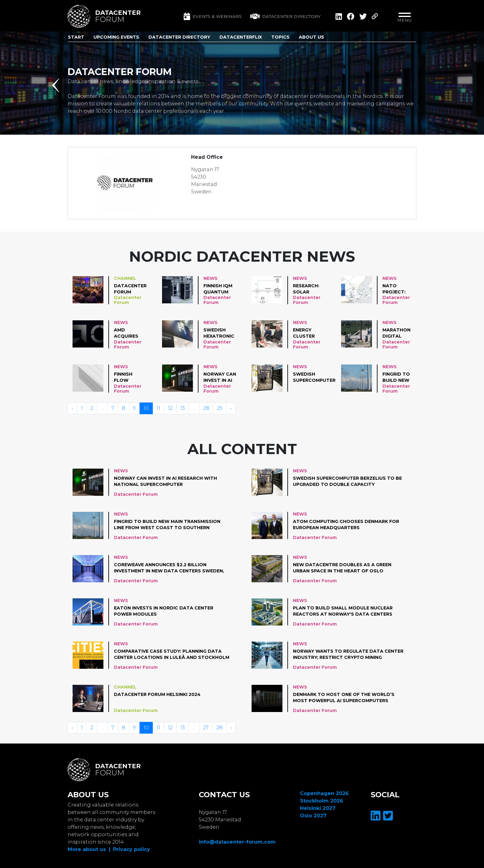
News (211, 278)
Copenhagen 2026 (324, 793)
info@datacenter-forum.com (237, 842)
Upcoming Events (116, 37)
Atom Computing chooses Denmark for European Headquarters (346, 525)
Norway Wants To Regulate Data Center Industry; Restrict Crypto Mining (348, 654)
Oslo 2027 (313, 816)
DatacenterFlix (241, 37)
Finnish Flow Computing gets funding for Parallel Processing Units (130, 377)
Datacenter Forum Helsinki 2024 (157, 694)
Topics (280, 37)
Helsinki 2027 (318, 808)
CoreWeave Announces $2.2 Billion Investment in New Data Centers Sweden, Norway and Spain (169, 568)
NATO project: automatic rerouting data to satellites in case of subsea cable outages (397, 289)
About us (311, 37)
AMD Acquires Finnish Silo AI (129, 333)
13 (183, 408)
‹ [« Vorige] (72, 408)
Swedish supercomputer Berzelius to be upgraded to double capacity (314, 377)
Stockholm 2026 (322, 801)
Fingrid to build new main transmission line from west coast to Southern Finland (401, 377)
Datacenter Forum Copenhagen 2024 (130, 289)
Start (76, 37)
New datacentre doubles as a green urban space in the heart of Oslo (342, 568)
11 (158, 408)
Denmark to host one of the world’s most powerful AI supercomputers (344, 697)
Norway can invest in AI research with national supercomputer (225, 377)
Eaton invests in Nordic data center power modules (164, 611)
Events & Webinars (213, 16)
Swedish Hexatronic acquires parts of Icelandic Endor (219, 333)
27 (206, 728)
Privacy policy (131, 849)
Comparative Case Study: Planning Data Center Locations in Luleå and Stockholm (172, 654)
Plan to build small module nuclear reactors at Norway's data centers (343, 611)
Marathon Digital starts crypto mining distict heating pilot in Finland (396, 333)
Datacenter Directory (179, 37)
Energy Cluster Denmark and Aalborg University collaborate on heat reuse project (311, 333)
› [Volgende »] (231, 408)
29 (220, 408)
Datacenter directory (286, 16)
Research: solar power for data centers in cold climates (307, 289)
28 (206, 408)
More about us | (89, 849)
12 (170, 408)
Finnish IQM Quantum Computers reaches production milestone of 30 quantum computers (220, 289)
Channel (125, 278)
